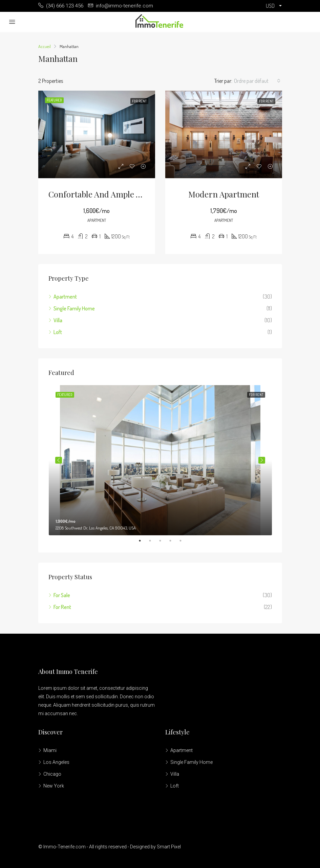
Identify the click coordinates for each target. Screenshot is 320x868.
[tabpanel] (160, 460)
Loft (58, 332)
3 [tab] (164, 541)
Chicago (52, 774)
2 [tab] (153, 541)
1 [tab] (143, 541)
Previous (59, 460)
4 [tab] (174, 541)
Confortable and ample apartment (112, 194)
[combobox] (257, 81)
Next (262, 460)
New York (54, 786)
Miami (50, 750)
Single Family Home (74, 308)
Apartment (65, 297)
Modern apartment (224, 194)
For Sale (62, 595)
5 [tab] (184, 541)
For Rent (62, 607)
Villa (58, 320)
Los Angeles (56, 762)
